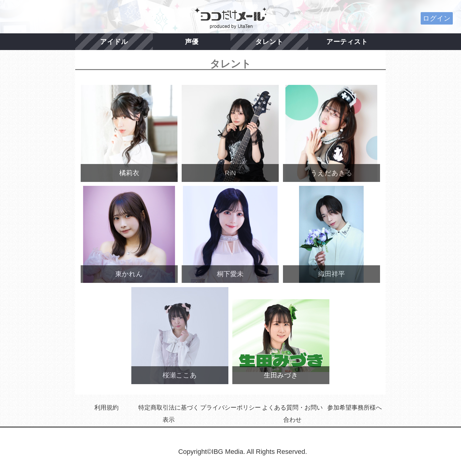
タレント (269, 42)
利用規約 (106, 407)
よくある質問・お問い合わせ (292, 414)
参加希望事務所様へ (355, 407)
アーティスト (347, 42)
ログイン (437, 18)
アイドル (114, 42)
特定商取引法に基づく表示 (169, 414)
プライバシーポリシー (231, 407)
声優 (192, 42)
